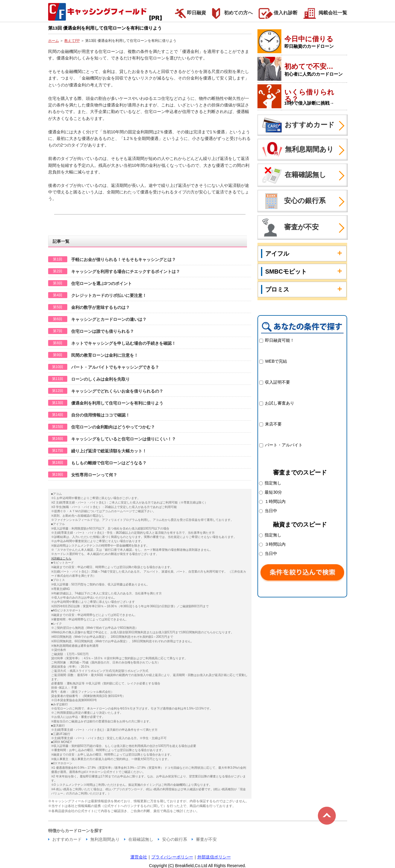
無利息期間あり (296, 150)
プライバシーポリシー (172, 857)
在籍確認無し (292, 175)
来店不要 (273, 424)
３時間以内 (274, 544)
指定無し (272, 483)
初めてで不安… (309, 66)
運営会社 (139, 857)
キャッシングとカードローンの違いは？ (109, 319)
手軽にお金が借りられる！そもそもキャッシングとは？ (123, 260)
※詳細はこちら (61, 558)
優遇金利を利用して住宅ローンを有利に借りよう (117, 403)
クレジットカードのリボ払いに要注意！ (109, 295)
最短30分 (273, 492)
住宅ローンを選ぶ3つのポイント (102, 283)
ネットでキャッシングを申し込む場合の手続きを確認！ (123, 343)
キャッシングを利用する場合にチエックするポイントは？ (126, 271)
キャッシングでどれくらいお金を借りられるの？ (117, 391)
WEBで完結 (276, 361)
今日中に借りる (309, 39)
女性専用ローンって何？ (94, 475)
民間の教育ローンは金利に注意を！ (105, 355)
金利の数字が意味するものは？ (100, 307)
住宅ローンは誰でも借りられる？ (103, 331)
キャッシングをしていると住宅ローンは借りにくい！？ (123, 439)
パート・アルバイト (284, 445)
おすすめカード (296, 125)
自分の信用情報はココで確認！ (100, 415)
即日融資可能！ (280, 340)
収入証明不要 (277, 382)
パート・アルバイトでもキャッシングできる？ (115, 367)
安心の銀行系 (292, 201)
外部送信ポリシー (214, 857)
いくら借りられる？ (309, 96)
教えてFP (72, 41)
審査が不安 (288, 228)
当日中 (268, 511)
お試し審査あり (280, 403)
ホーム (54, 41)
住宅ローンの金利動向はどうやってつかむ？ (113, 427)
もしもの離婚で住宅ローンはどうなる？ (109, 463)
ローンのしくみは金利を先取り (100, 379)
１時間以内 (274, 501)
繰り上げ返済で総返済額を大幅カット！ (109, 451)
